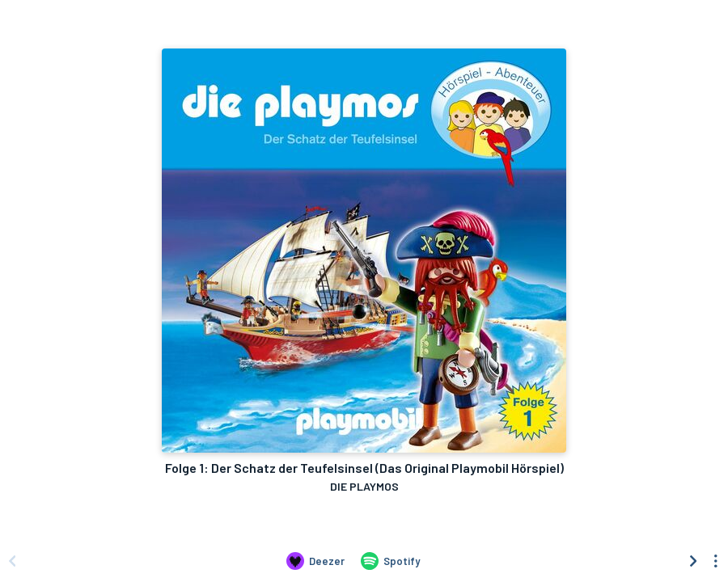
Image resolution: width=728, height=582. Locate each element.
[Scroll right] (693, 561)
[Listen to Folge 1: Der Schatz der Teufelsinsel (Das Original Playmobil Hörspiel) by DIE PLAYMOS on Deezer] (315, 561)
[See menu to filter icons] (716, 561)
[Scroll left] (12, 561)
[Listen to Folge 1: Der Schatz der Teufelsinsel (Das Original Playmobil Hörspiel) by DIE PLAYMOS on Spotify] (390, 561)
